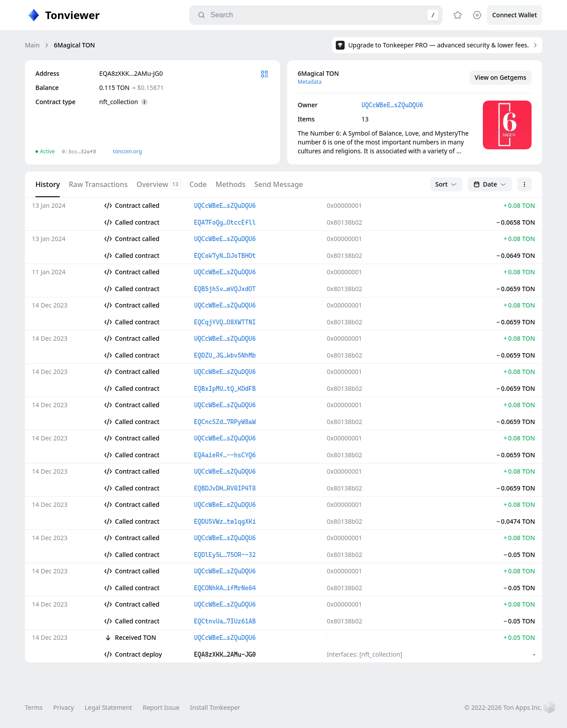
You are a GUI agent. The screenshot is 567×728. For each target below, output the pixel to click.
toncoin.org (127, 151)
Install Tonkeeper (215, 707)
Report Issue (161, 707)
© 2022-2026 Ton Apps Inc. (503, 707)
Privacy (64, 707)
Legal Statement (108, 707)
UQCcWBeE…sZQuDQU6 (392, 105)
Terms (34, 707)
